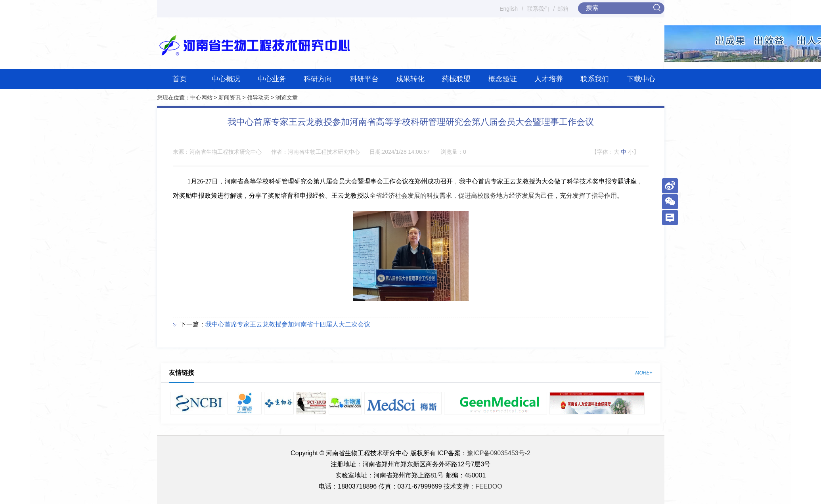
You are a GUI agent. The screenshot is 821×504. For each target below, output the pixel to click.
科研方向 (318, 79)
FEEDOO (489, 486)
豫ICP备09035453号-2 (499, 453)
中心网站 (201, 97)
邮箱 (563, 9)
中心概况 (226, 79)
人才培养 (549, 79)
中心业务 (272, 79)
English (509, 9)
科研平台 (364, 79)
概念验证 (503, 79)
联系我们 (538, 9)
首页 (180, 79)
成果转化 (410, 79)
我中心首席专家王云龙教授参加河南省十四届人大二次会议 (288, 324)
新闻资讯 (230, 97)
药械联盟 (456, 79)
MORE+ (644, 373)
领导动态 (258, 97)
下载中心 (641, 79)
